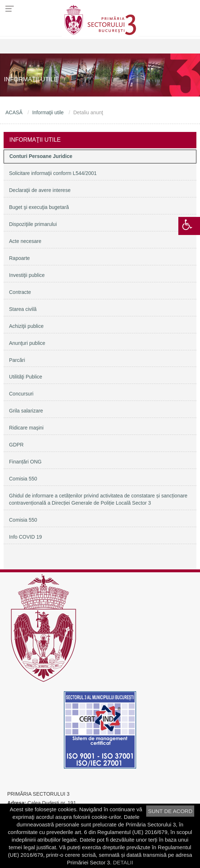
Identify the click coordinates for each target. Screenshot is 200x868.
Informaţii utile (48, 112)
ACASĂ (14, 112)
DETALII (123, 862)
